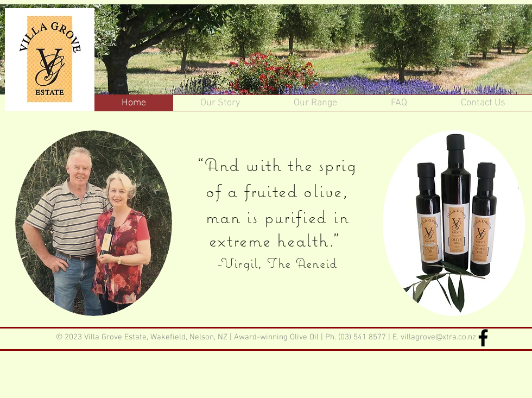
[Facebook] (483, 338)
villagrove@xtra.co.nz (438, 337)
